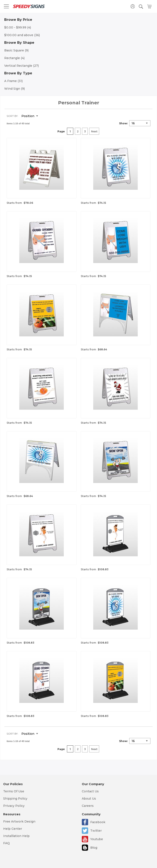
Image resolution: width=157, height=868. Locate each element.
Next (94, 131)
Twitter (96, 831)
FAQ (6, 843)
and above (22, 35)
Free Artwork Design (19, 821)
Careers (88, 806)
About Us (89, 799)
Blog (94, 848)
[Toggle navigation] (6, 6)
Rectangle (14, 58)
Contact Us (90, 791)
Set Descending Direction (44, 116)
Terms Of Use (14, 791)
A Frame (13, 81)
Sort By (12, 116)
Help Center (13, 829)
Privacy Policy (14, 806)
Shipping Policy (15, 799)
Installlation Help (16, 836)
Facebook (98, 822)
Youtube (97, 839)
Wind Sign (15, 89)
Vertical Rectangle (22, 66)
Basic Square (16, 50)
